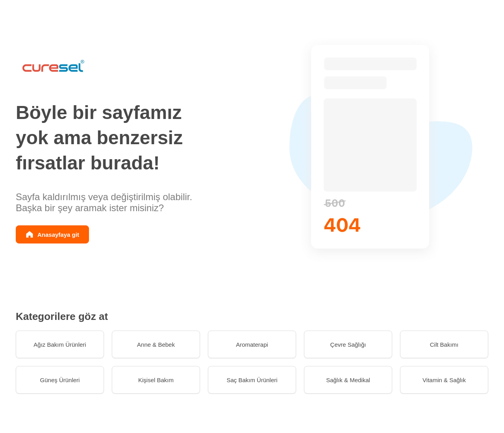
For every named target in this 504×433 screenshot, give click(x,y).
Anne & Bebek (156, 345)
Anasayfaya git (58, 235)
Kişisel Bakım (156, 380)
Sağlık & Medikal (348, 380)
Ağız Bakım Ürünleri (60, 345)
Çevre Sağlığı (348, 345)
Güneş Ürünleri (60, 380)
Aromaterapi (252, 345)
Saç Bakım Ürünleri (252, 380)
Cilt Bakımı (444, 345)
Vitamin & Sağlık (444, 380)
